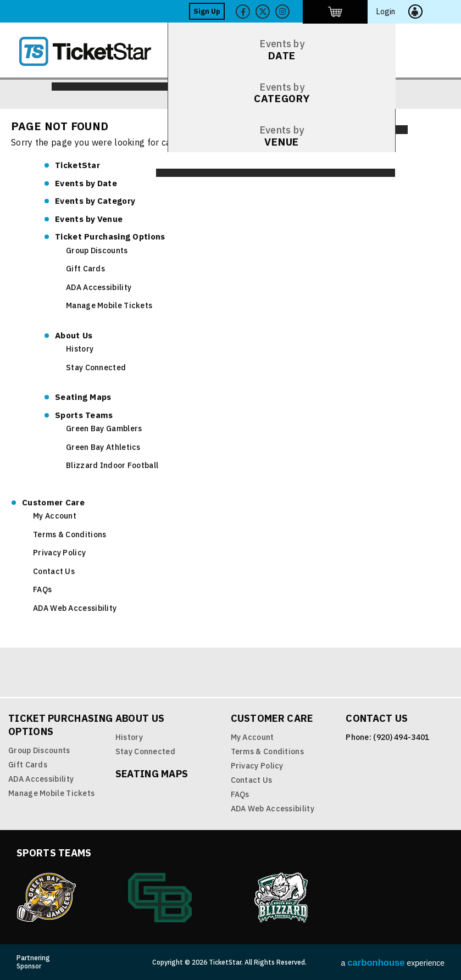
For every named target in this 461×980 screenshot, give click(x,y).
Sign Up (267, 11)
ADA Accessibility (99, 287)
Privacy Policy (59, 553)
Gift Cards (85, 269)
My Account (55, 516)
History (80, 349)
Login (418, 11)
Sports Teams (84, 415)
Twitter (323, 12)
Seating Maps (83, 397)
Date (86, 183)
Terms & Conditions (70, 534)
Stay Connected (96, 367)
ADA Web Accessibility (75, 608)
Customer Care (53, 502)
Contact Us (54, 571)
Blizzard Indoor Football (112, 465)
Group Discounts (97, 250)
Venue (89, 219)
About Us (74, 335)
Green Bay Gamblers (104, 428)
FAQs (42, 589)
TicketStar (93, 51)
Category (95, 201)
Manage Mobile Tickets (109, 305)
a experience (393, 963)
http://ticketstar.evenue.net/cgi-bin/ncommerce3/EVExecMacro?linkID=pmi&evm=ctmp (379, 11)
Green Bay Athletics (103, 447)
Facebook (303, 12)
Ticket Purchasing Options (110, 236)
